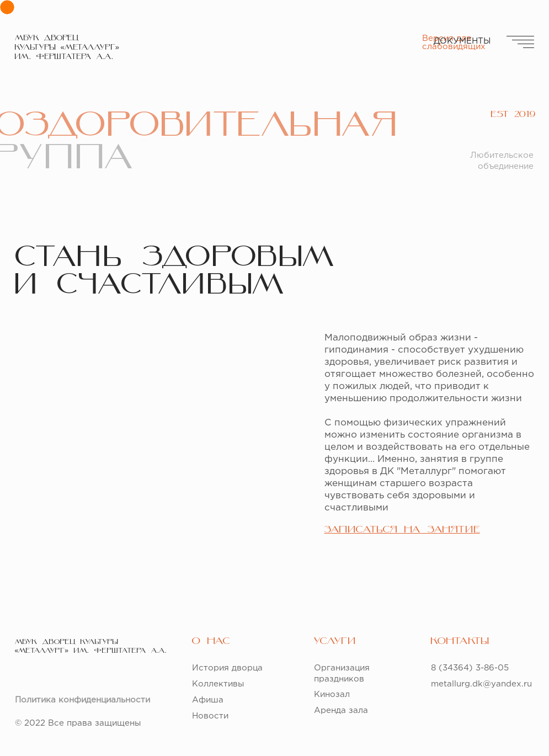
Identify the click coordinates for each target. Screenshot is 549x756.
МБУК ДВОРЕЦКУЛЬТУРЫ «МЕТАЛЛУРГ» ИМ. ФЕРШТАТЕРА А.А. (67, 48)
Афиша (208, 700)
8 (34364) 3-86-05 (470, 668)
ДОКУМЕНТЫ (462, 41)
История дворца (227, 668)
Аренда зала (341, 710)
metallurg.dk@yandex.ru (481, 684)
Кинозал (332, 694)
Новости (210, 716)
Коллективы (218, 684)
